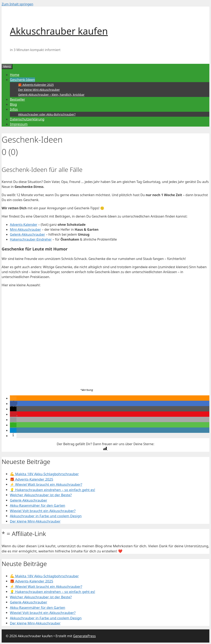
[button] (13, 398)
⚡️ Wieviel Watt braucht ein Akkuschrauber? (46, 484)
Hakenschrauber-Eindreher (31, 239)
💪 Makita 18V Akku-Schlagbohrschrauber (44, 474)
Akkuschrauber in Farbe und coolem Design (46, 516)
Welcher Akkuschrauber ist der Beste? (41, 495)
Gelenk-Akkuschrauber (27, 234)
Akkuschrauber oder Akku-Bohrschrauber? (47, 114)
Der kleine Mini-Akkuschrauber (39, 90)
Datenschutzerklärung (27, 119)
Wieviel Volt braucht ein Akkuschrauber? (43, 511)
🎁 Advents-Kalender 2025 (36, 85)
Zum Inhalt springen (17, 4)
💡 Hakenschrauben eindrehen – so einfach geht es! (53, 490)
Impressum (19, 124)
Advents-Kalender (24, 225)
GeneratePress (84, 636)
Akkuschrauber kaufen (59, 31)
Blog (13, 104)
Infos (14, 109)
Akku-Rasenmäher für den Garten (38, 505)
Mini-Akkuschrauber (25, 229)
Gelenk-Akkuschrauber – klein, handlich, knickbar (51, 95)
